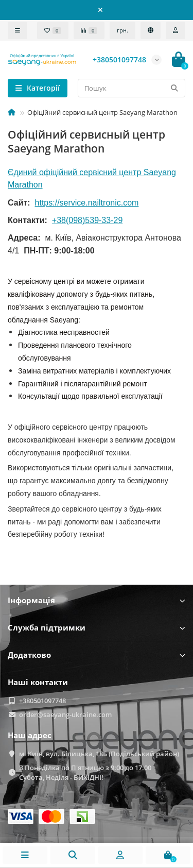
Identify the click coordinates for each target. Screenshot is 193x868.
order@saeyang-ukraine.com (65, 714)
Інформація (97, 600)
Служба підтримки (97, 628)
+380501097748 (42, 701)
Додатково (97, 655)
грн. (122, 30)
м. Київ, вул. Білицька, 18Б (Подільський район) (99, 754)
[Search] (131, 88)
